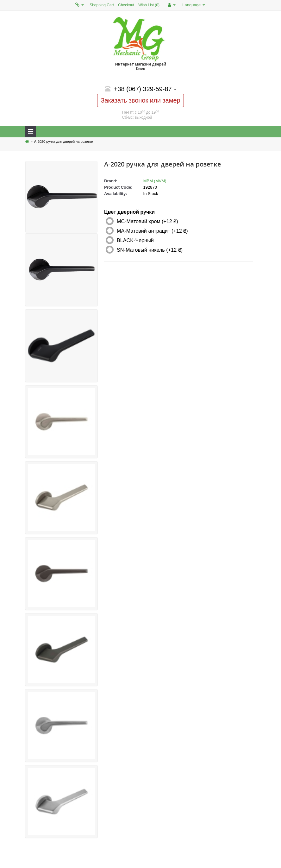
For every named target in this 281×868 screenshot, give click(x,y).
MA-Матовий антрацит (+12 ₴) (152, 231)
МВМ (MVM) (155, 181)
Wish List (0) (149, 5)
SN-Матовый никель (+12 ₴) (150, 250)
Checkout (126, 5)
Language (194, 5)
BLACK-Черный (135, 240)
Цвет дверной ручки (129, 212)
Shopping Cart (102, 5)
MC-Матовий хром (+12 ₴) (147, 221)
